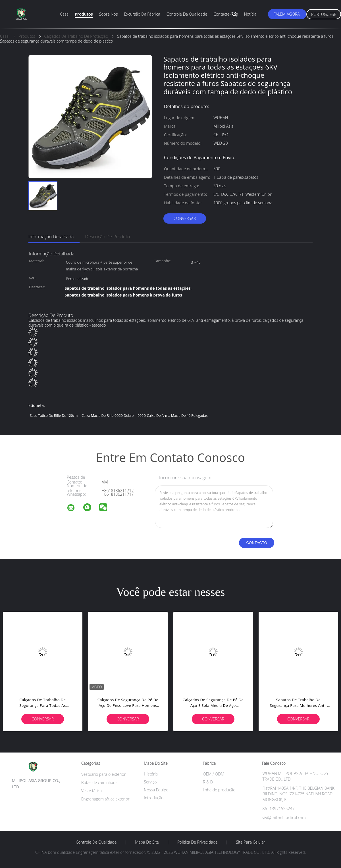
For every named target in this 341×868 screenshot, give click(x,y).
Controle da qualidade (187, 14)
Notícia (250, 14)
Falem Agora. (287, 14)
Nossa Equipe (156, 790)
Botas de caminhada (99, 782)
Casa (64, 14)
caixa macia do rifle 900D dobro (108, 416)
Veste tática (92, 791)
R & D (208, 782)
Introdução (154, 798)
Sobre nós (109, 14)
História (151, 774)
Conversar (185, 218)
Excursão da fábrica (142, 14)
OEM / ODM (214, 774)
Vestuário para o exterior (104, 774)
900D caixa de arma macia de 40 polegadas (172, 416)
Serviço (150, 782)
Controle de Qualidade (96, 842)
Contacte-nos (226, 14)
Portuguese (324, 14)
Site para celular (251, 842)
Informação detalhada (51, 237)
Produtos (84, 14)
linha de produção (219, 790)
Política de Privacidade (197, 842)
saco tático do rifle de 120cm (54, 416)
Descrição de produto (108, 237)
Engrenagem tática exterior (105, 799)
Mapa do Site (147, 842)
